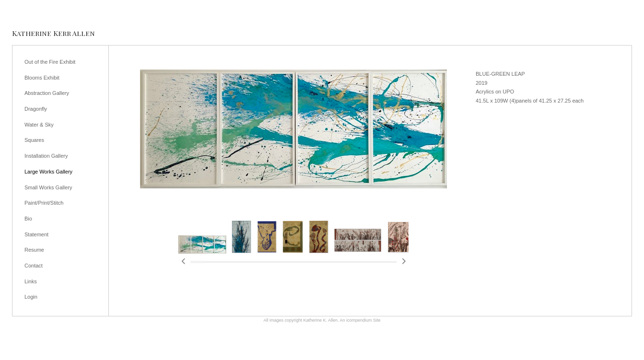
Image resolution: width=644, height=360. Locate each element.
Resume (34, 250)
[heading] (53, 33)
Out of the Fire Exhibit (50, 62)
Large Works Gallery (48, 172)
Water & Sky (39, 125)
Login (31, 297)
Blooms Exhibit (42, 78)
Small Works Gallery (48, 187)
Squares (34, 140)
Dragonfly (36, 109)
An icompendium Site (360, 320)
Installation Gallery (46, 156)
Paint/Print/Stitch (44, 203)
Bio (28, 219)
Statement (36, 234)
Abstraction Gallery (47, 93)
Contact (34, 266)
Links (31, 281)
